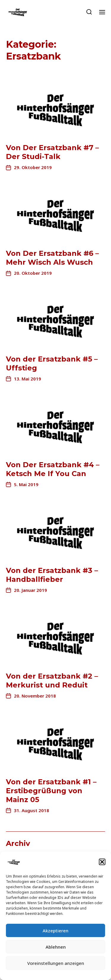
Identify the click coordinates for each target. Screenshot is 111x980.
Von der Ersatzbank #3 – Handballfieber (52, 575)
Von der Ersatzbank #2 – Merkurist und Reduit (52, 681)
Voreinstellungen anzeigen (56, 963)
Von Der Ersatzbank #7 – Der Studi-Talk (52, 152)
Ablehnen (56, 947)
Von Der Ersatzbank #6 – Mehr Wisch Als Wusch (52, 258)
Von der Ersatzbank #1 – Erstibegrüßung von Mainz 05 (51, 791)
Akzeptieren (55, 931)
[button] (102, 862)
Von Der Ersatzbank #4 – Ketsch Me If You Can (53, 469)
